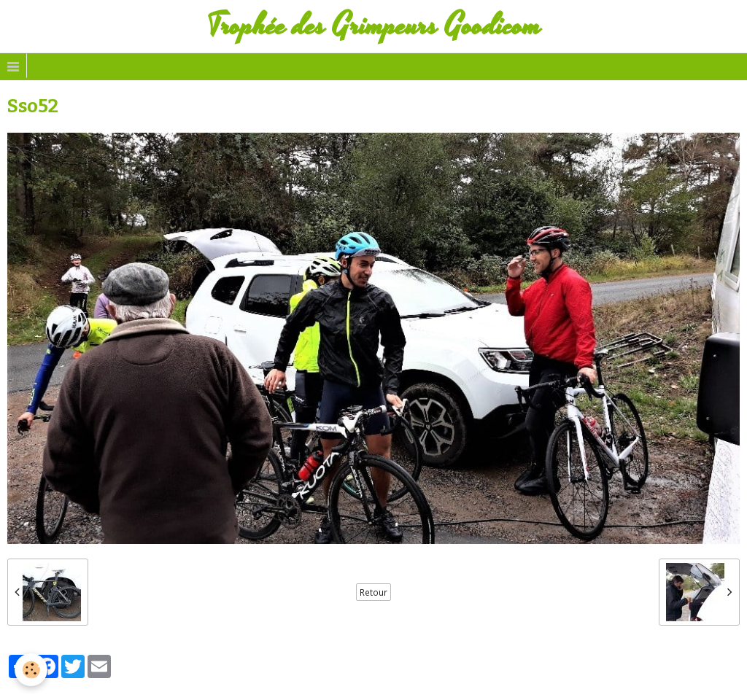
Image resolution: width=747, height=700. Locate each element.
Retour (373, 592)
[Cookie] (31, 670)
